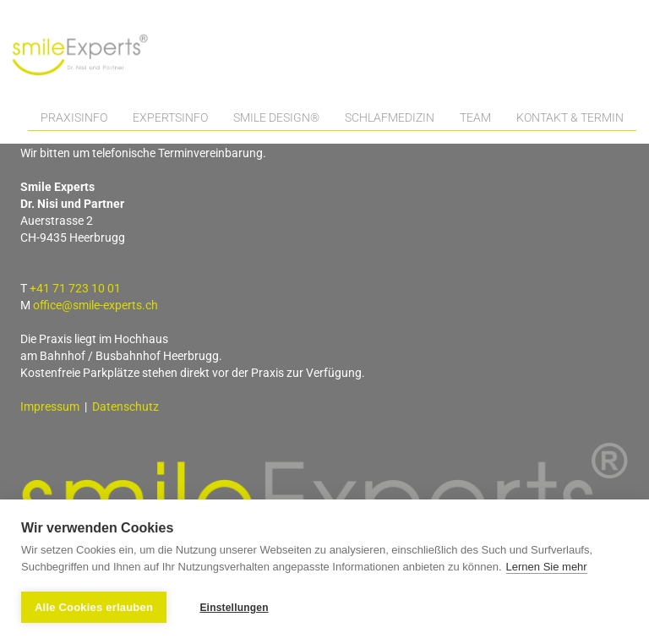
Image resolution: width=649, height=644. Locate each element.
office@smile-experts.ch (95, 305)
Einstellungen (234, 608)
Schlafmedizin (390, 117)
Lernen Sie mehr (547, 567)
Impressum (50, 407)
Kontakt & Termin (570, 117)
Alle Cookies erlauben (94, 607)
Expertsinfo (170, 117)
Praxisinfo (74, 117)
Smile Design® (276, 117)
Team (475, 117)
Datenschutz (125, 407)
